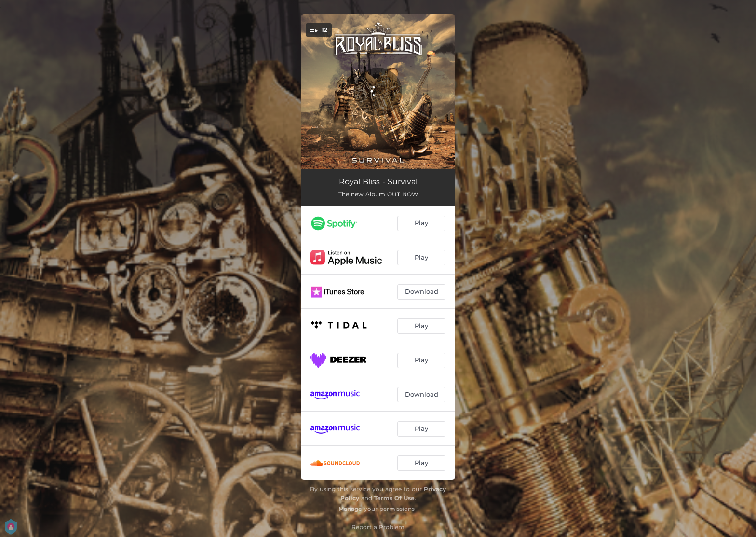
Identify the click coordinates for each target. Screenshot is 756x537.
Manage (350, 509)
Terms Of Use (394, 498)
